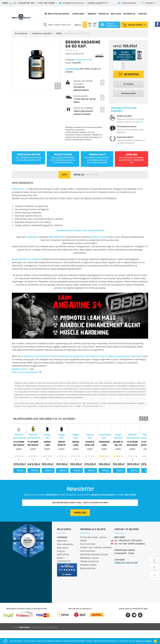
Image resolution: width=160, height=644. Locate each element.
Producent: (70, 60)
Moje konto (62, 555)
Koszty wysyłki (85, 99)
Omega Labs (97, 454)
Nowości (92, 14)
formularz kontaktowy (63, 163)
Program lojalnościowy (63, 567)
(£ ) (95, 25)
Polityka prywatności (90, 575)
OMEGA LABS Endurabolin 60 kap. (97, 460)
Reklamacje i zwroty (89, 572)
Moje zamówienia (65, 558)
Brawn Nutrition (84, 60)
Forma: (68, 63)
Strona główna (21, 33)
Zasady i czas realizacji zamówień (96, 561)
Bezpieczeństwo (88, 582)
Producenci (78, 14)
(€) (90, 25)
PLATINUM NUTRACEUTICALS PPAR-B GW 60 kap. (29, 460)
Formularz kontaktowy (126, 577)
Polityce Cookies (144, 641)
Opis (64, 175)
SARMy (59, 33)
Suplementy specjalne (42, 33)
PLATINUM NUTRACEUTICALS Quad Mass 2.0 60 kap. (63, 460)
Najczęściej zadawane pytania (94, 568)
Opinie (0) (86, 175)
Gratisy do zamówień (83, 111)
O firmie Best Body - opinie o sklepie (94, 553)
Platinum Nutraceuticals (29, 454)
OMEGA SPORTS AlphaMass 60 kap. (131, 460)
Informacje (129, 14)
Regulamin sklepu (88, 579)
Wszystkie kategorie (57, 14)
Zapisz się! (80, 526)
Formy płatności (88, 565)
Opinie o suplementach (64, 573)
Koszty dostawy (88, 558)
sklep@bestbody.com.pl (73, 3)
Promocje (104, 14)
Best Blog (116, 14)
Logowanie (62, 551)
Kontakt (143, 14)
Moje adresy (63, 562)
